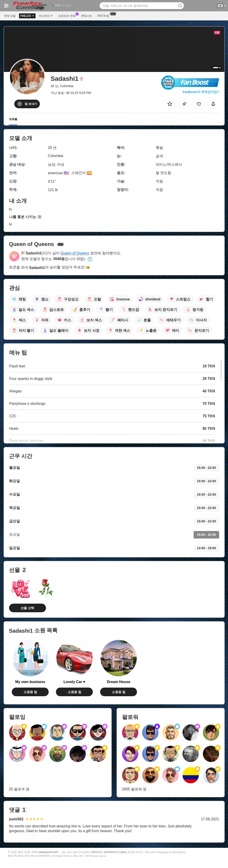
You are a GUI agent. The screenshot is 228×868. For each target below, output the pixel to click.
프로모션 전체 (68, 15)
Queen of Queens (75, 253)
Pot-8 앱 (104, 15)
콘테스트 (86, 16)
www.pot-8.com (48, 852)
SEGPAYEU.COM (114, 852)
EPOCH (96, 852)
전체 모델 (10, 16)
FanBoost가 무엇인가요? (201, 92)
